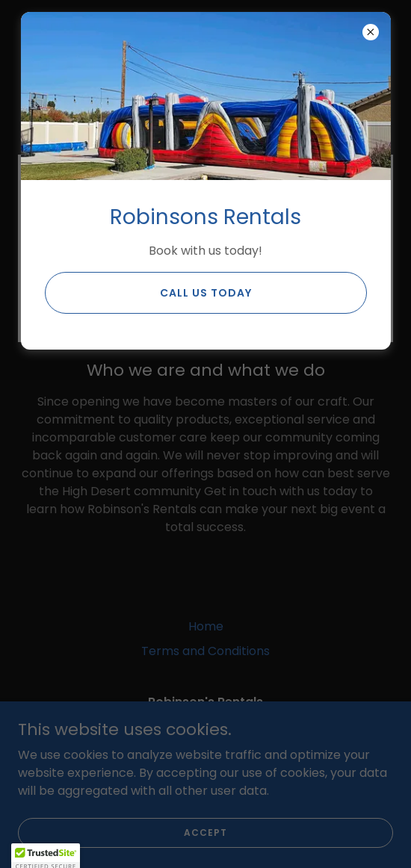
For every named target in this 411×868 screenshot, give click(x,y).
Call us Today (206, 293)
